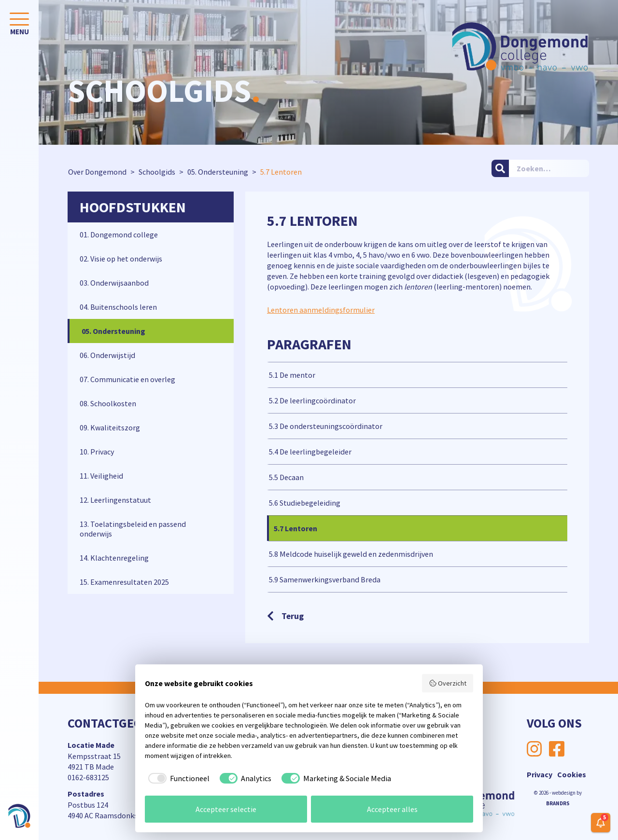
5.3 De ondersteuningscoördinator (326, 426)
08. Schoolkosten (108, 403)
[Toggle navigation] (19, 26)
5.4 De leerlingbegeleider (310, 452)
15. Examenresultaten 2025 (124, 582)
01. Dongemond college (119, 234)
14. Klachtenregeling (114, 558)
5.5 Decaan (286, 477)
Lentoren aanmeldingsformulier (321, 310)
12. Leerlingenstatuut (115, 500)
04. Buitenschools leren (118, 307)
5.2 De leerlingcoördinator (312, 400)
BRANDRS (558, 803)
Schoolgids (157, 172)
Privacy (540, 774)
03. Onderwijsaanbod (114, 283)
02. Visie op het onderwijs (121, 259)
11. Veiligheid (101, 476)
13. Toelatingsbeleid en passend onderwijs (133, 529)
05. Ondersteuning (218, 172)
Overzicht (448, 683)
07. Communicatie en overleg (127, 379)
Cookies (572, 774)
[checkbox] (177, 778)
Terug (285, 616)
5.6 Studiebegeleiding (305, 503)
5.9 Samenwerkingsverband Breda (325, 579)
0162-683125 (88, 777)
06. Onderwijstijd (107, 355)
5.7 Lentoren (295, 528)
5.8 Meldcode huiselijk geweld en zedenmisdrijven (351, 554)
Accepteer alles (392, 809)
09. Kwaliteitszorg (110, 427)
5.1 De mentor (292, 375)
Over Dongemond (97, 172)
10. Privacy (97, 452)
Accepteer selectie (226, 809)
